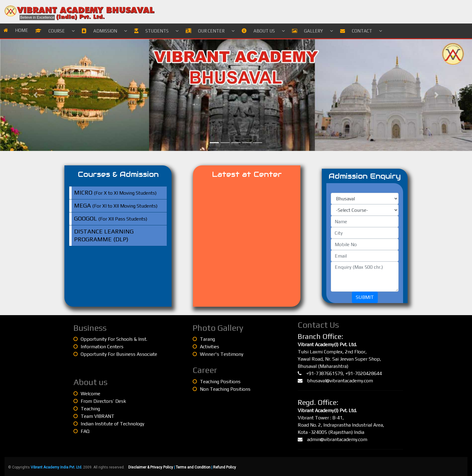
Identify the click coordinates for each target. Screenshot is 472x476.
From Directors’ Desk (100, 401)
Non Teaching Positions (222, 389)
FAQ (81, 431)
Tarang (204, 339)
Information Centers (98, 347)
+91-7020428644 (364, 373)
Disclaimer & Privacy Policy (151, 467)
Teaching (87, 409)
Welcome (87, 394)
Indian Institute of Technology (109, 424)
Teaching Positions (217, 382)
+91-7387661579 (324, 373)
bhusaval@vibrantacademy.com (340, 381)
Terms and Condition (193, 467)
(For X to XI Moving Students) (115, 192)
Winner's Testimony (218, 354)
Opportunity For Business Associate (115, 354)
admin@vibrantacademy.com (337, 439)
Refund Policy (225, 467)
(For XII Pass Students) (111, 218)
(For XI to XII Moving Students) (116, 205)
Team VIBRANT (94, 416)
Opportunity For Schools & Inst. (110, 339)
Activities (206, 347)
